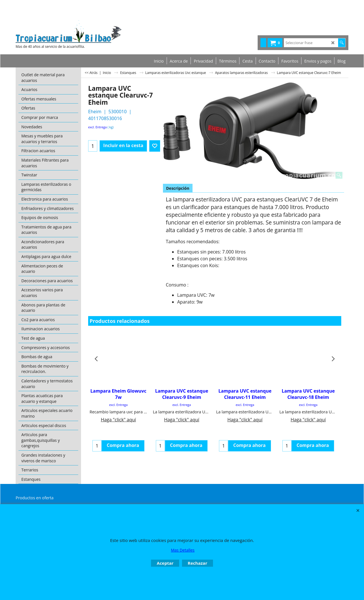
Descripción (178, 188)
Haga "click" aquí (118, 420)
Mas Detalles (183, 550)
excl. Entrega (97, 127)
